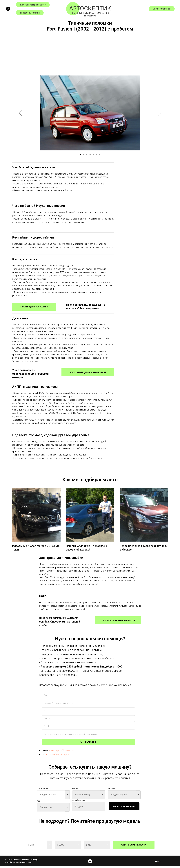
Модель (111, 790)
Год (39, 803)
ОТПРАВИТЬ (88, 743)
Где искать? (42, 790)
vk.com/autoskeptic (58, 756)
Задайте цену (79, 802)
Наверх (158, 863)
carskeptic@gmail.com (63, 752)
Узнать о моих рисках (124, 808)
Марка (75, 790)
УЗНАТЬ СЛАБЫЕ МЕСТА (134, 846)
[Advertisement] (90, 53)
